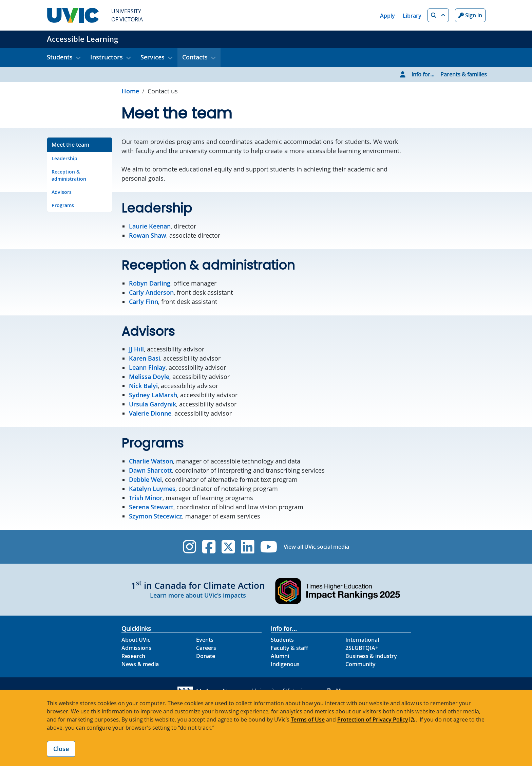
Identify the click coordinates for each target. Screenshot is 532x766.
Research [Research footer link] (133, 656)
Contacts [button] (195, 57)
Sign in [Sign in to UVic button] (470, 15)
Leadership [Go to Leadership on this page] (64, 158)
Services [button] (153, 57)
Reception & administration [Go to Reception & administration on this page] (69, 175)
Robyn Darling (150, 283)
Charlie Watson (151, 461)
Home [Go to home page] (130, 91)
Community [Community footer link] (360, 664)
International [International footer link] (362, 640)
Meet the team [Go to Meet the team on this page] (70, 145)
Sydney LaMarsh (153, 395)
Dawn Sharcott (150, 470)
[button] (438, 15)
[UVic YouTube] (269, 547)
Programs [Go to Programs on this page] (63, 205)
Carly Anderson (151, 292)
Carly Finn (144, 302)
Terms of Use (308, 719)
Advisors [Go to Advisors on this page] (62, 192)
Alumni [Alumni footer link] (280, 656)
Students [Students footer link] (282, 640)
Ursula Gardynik (153, 404)
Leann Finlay (147, 367)
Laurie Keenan (150, 226)
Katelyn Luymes (152, 489)
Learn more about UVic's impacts (198, 595)
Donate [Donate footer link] (206, 656)
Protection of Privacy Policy (373, 719)
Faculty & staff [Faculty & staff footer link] (289, 648)
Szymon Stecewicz (156, 516)
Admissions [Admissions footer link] (136, 648)
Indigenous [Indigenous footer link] (285, 664)
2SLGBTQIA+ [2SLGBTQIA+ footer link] (362, 648)
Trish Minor (146, 498)
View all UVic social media (316, 547)
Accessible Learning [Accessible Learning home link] (82, 39)
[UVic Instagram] (189, 547)
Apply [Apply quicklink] (387, 16)
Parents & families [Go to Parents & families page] (464, 74)
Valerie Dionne (150, 413)
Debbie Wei (145, 479)
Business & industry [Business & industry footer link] (371, 656)
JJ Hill (136, 349)
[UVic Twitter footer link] (228, 547)
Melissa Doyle (149, 377)
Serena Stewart (151, 507)
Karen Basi (145, 358)
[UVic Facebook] (209, 547)
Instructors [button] (107, 57)
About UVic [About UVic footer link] (136, 640)
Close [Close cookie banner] (61, 749)
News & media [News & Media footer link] (140, 664)
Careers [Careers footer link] (206, 648)
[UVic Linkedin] (248, 547)
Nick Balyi (143, 386)
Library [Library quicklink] (412, 16)
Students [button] (60, 57)
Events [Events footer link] (205, 640)
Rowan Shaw (148, 235)
